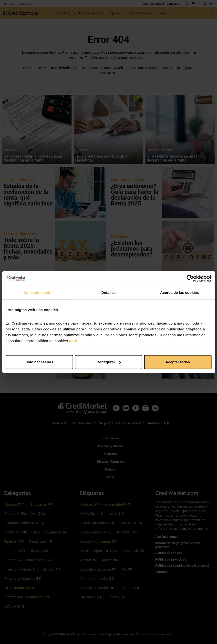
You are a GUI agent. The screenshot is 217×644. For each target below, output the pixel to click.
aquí (73, 341)
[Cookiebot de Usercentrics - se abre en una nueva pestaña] (190, 278)
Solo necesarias (39, 362)
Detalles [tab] (108, 292)
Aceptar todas (178, 362)
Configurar (109, 362)
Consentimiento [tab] (37, 292)
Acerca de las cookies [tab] (180, 292)
